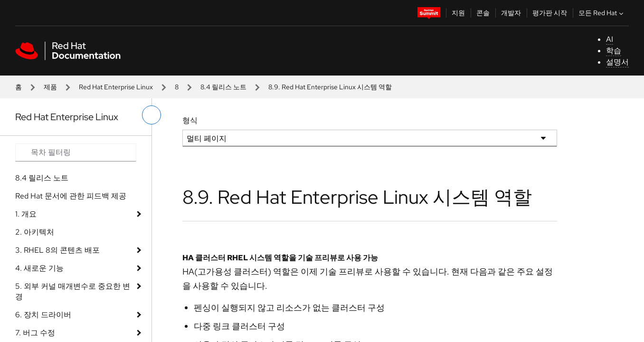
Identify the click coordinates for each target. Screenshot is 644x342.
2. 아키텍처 (35, 232)
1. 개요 (26, 214)
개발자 (511, 13)
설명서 (617, 62)
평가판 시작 (550, 13)
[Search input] (76, 152)
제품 (50, 87)
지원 (458, 13)
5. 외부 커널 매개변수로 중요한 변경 (73, 291)
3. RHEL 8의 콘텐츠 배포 (57, 250)
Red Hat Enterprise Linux (116, 87)
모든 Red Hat (602, 13)
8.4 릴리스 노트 (223, 87)
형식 (190, 120)
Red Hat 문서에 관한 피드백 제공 (71, 196)
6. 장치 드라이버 (43, 315)
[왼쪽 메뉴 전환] (152, 115)
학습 (614, 51)
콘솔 (483, 13)
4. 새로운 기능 (39, 268)
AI (610, 39)
